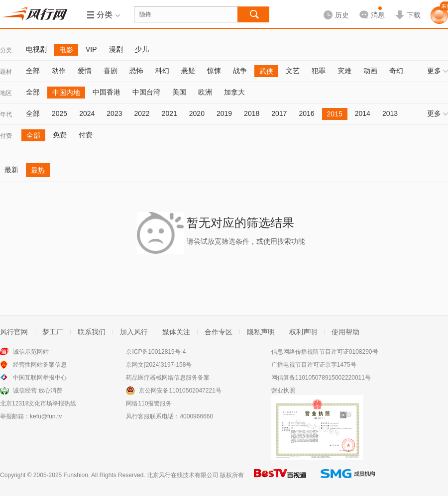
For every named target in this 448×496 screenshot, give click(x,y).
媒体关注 (176, 332)
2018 (252, 113)
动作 (59, 71)
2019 (224, 113)
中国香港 (107, 92)
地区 (6, 93)
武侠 (266, 71)
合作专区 (219, 332)
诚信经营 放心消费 (38, 391)
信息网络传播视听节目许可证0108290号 (325, 352)
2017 (279, 113)
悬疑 (188, 71)
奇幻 (396, 71)
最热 (38, 170)
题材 (6, 72)
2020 (197, 113)
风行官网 (14, 332)
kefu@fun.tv (46, 416)
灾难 (344, 71)
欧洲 (205, 92)
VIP (91, 49)
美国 (179, 92)
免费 (60, 135)
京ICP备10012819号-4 (156, 352)
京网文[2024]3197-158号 (159, 365)
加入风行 (134, 332)
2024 (87, 113)
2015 (335, 114)
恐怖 (136, 71)
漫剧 (116, 49)
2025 (59, 113)
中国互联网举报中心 (40, 378)
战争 (240, 71)
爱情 (85, 71)
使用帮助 (345, 332)
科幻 (162, 71)
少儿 (142, 49)
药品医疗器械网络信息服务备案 (168, 378)
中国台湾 (146, 92)
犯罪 (319, 71)
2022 (142, 113)
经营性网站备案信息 (40, 365)
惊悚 (214, 71)
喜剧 (111, 71)
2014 (363, 113)
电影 (66, 50)
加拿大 (234, 92)
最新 (11, 170)
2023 (114, 113)
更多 (438, 71)
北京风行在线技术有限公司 (183, 475)
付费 (6, 136)
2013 (390, 113)
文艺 (293, 71)
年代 (6, 114)
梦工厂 (53, 332)
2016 (306, 113)
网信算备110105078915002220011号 (321, 378)
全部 (33, 71)
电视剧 (36, 49)
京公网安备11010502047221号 (180, 391)
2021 (169, 113)
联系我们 (92, 332)
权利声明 (303, 332)
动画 (370, 71)
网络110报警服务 (149, 403)
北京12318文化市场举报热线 (38, 403)
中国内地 (66, 93)
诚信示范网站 (31, 352)
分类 (6, 50)
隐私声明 (261, 332)
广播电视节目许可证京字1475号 (314, 365)
